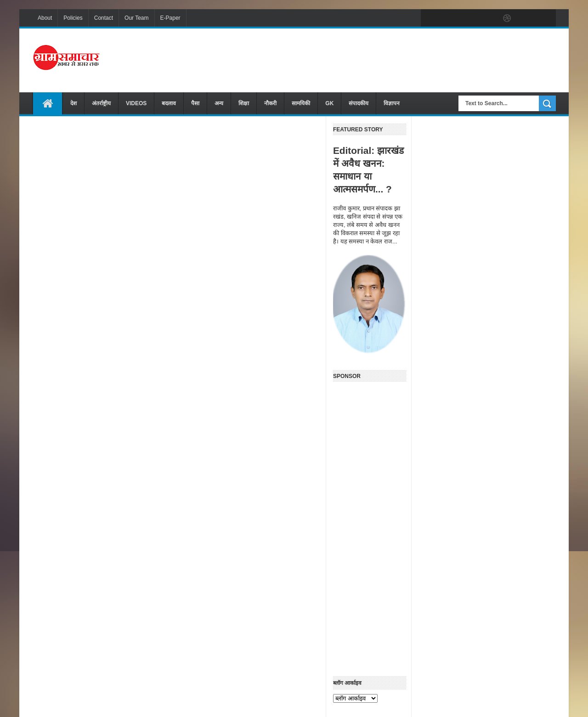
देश (73, 103)
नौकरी (270, 103)
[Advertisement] (389, 59)
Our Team (136, 18)
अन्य (219, 103)
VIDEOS (136, 103)
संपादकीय (359, 103)
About (45, 18)
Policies (73, 18)
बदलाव (169, 103)
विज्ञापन (392, 103)
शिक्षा (244, 103)
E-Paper (170, 18)
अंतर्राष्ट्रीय (101, 103)
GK (329, 103)
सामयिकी (301, 103)
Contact (104, 18)
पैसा (195, 103)
